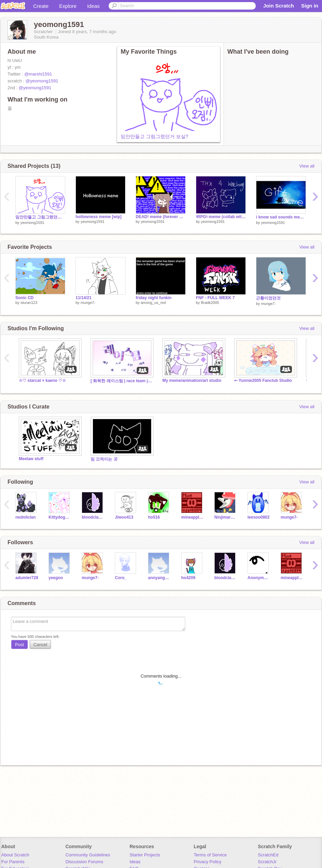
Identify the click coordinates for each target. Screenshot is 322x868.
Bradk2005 (210, 303)
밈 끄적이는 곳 (104, 459)
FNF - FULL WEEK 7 (215, 298)
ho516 (154, 517)
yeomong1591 (32, 223)
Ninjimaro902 (226, 517)
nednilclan (25, 517)
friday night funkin (154, 298)
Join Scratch (279, 6)
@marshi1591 (38, 74)
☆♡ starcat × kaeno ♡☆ (42, 380)
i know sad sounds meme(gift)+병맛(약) (281, 217)
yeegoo (56, 578)
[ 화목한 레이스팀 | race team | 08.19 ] (121, 381)
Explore (68, 6)
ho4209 (188, 578)
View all (307, 166)
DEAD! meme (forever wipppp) (161, 217)
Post (19, 645)
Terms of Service (210, 855)
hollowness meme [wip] (99, 217)
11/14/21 (84, 298)
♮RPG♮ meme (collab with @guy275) (221, 217)
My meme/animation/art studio (192, 380)
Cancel (40, 645)
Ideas (93, 6)
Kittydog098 (60, 517)
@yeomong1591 (42, 81)
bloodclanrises (93, 517)
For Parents (13, 862)
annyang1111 (159, 578)
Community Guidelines (88, 855)
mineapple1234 (193, 517)
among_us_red (153, 303)
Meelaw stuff (31, 459)
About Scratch (15, 855)
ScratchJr (267, 862)
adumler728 (27, 578)
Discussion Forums (84, 862)
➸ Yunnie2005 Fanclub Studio (263, 380)
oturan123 (29, 303)
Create (41, 6)
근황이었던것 (268, 298)
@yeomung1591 (35, 88)
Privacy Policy (208, 862)
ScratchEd (268, 855)
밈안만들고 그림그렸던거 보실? (155, 136)
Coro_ (121, 578)
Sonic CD (24, 298)
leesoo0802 (259, 517)
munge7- (88, 303)
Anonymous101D (259, 578)
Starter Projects (145, 855)
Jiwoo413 (124, 517)
